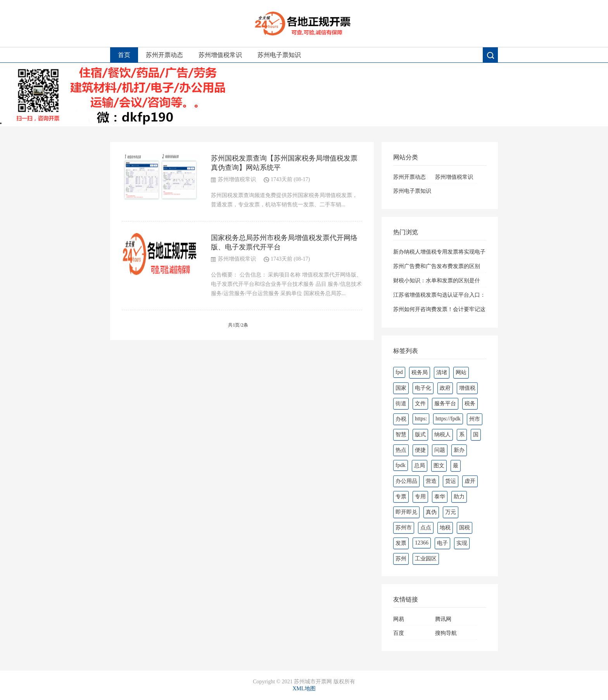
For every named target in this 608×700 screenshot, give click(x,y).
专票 (401, 497)
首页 (124, 55)
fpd (399, 372)
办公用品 (406, 481)
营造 (431, 481)
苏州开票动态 (164, 55)
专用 (420, 497)
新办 (459, 450)
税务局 (420, 372)
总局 (420, 466)
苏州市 (404, 528)
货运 (451, 481)
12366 (422, 543)
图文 (439, 466)
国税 (465, 528)
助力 (459, 497)
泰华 (440, 497)
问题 (440, 450)
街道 (401, 404)
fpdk (401, 465)
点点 (426, 528)
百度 (399, 633)
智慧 (401, 435)
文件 (420, 404)
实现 (462, 543)
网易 (399, 619)
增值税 (467, 388)
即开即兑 (406, 512)
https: (421, 419)
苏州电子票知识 (279, 55)
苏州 (401, 559)
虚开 (470, 481)
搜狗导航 (446, 633)
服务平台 (445, 404)
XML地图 (304, 689)
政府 (445, 388)
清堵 (442, 372)
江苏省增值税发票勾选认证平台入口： (439, 295)
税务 (470, 404)
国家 (401, 388)
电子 (442, 543)
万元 (451, 512)
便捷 (420, 450)
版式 (420, 435)
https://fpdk (448, 419)
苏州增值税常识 (220, 55)
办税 (401, 419)
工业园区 (426, 559)
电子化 (423, 388)
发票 (401, 543)
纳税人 (442, 435)
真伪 (431, 512)
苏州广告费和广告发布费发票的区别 (437, 266)
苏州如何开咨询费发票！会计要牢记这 (439, 309)
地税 (445, 528)
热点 (401, 450)
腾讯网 (443, 619)
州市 (475, 419)
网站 (461, 372)
